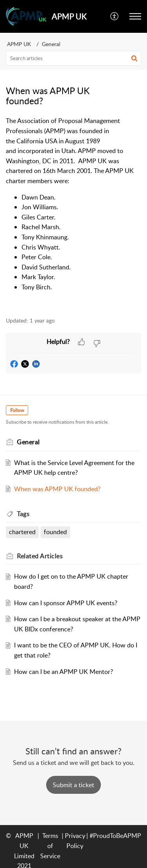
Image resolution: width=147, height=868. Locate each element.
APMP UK (19, 44)
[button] (115, 16)
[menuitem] (115, 16)
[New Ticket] (73, 785)
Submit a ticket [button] (73, 785)
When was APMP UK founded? (57, 489)
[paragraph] (73, 212)
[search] (73, 58)
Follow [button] (17, 410)
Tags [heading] (23, 514)
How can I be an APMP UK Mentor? (64, 672)
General (51, 44)
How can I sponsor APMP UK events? (66, 603)
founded (55, 532)
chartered (22, 532)
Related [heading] (40, 556)
